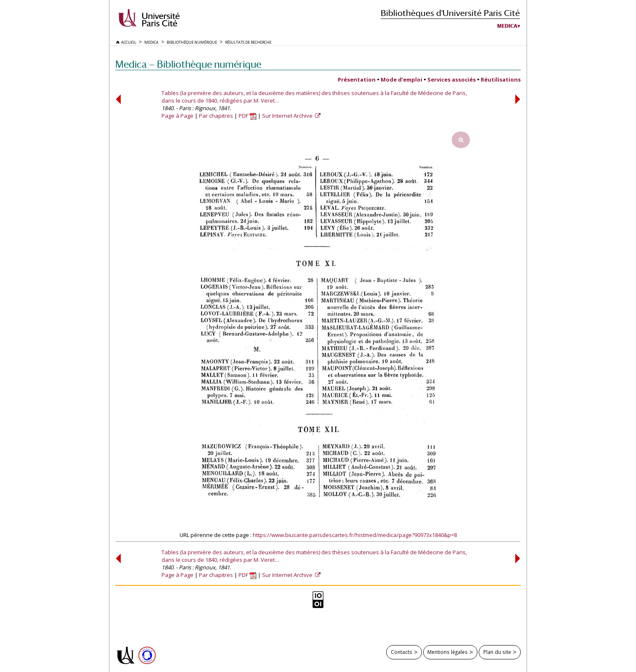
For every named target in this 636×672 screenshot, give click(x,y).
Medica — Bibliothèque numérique (188, 64)
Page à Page (178, 116)
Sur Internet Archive (288, 116)
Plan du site (497, 652)
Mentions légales (448, 652)
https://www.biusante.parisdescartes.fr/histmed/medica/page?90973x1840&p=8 (355, 535)
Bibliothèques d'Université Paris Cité (450, 13)
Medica (507, 26)
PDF (248, 116)
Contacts (401, 652)
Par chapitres (216, 116)
